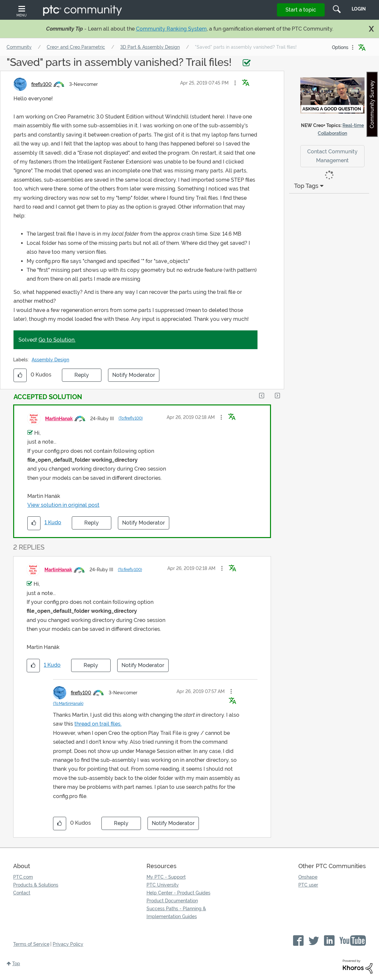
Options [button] (340, 47)
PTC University (163, 885)
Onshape (308, 877)
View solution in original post (63, 505)
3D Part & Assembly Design (150, 47)
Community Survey (372, 104)
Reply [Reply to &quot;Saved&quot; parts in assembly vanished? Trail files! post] (82, 375)
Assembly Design (50, 360)
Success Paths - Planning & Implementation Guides (176, 913)
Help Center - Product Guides (178, 893)
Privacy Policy (68, 944)
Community (19, 47)
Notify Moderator (134, 375)
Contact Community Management (332, 156)
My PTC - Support (166, 877)
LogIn (359, 9)
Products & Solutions (36, 885)
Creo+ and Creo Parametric (76, 47)
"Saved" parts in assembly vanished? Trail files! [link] (246, 47)
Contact (22, 893)
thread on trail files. (98, 724)
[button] (235, 83)
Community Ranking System (171, 29)
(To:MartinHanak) (68, 704)
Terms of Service (31, 944)
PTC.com (23, 877)
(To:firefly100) (131, 418)
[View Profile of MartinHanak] (59, 419)
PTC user (308, 885)
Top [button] (16, 964)
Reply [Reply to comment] (92, 523)
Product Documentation (172, 901)
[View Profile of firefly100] (41, 84)
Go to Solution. (57, 340)
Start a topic (301, 10)
